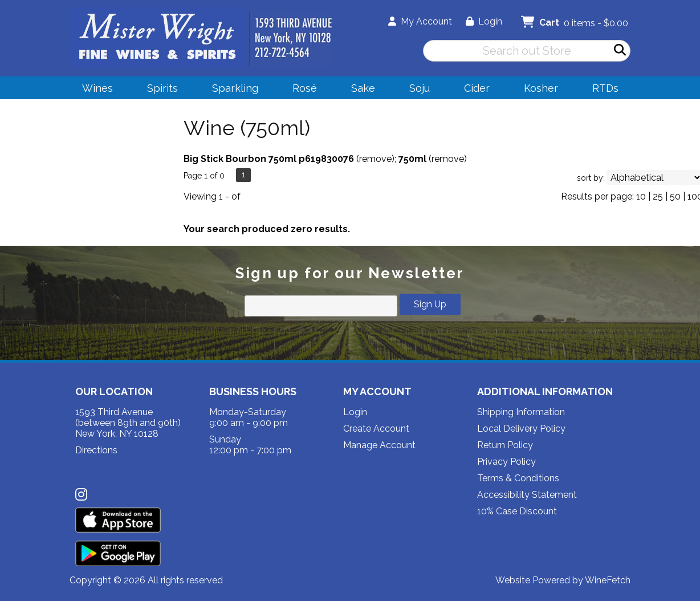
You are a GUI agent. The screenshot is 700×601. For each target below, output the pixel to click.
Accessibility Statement (527, 495)
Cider (473, 90)
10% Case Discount (517, 511)
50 (675, 196)
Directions (96, 450)
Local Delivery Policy (521, 429)
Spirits (159, 90)
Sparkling (231, 90)
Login (484, 21)
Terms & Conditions (518, 478)
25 (658, 196)
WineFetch (608, 580)
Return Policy (505, 445)
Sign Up (430, 304)
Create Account (376, 429)
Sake (363, 88)
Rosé (305, 88)
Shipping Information (521, 412)
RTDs (605, 88)
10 (641, 196)
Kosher (541, 88)
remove (375, 159)
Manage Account (379, 445)
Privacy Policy (506, 462)
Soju (416, 90)
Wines (94, 90)
